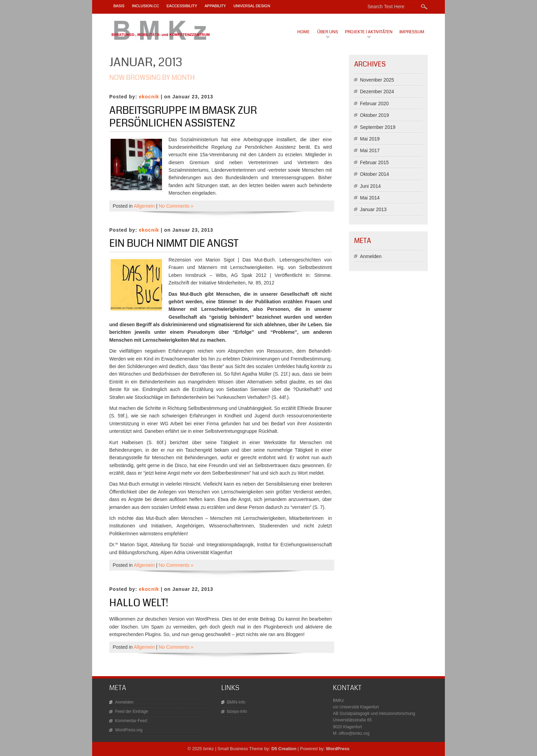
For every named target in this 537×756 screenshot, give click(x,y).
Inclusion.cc (145, 6)
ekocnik (149, 97)
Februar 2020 (374, 103)
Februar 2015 (374, 162)
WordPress (338, 749)
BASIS (119, 6)
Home (303, 32)
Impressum (412, 32)
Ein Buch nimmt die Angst (174, 243)
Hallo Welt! (139, 603)
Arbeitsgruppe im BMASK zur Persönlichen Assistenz (183, 117)
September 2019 (378, 127)
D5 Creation (284, 749)
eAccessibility (182, 6)
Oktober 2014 (374, 174)
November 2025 (377, 80)
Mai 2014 (370, 198)
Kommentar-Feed (131, 721)
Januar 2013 (373, 209)
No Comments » (176, 206)
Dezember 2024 (377, 92)
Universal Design (252, 6)
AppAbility (215, 6)
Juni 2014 (370, 186)
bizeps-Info (237, 711)
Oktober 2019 (374, 115)
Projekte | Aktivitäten (369, 32)
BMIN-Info (236, 702)
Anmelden (371, 256)
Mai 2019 (370, 139)
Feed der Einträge (132, 711)
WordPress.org (129, 730)
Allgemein (144, 206)
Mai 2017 (370, 150)
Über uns (328, 32)
